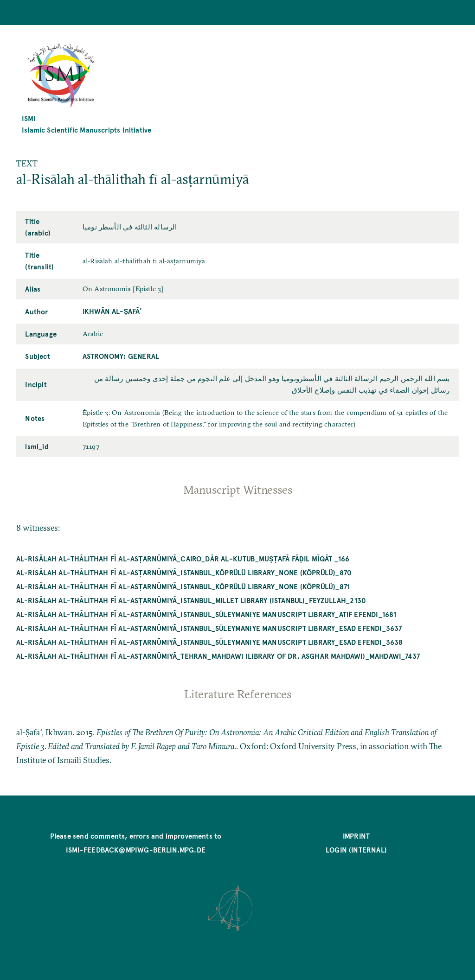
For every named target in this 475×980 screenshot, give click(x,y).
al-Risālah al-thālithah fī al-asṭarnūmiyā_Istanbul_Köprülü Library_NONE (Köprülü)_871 (183, 586)
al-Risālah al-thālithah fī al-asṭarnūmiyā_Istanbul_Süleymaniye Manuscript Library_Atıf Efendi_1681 (206, 614)
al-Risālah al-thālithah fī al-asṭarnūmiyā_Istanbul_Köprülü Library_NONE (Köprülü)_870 (184, 572)
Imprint (356, 836)
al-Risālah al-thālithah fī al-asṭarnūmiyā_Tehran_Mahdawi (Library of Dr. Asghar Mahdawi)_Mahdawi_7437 (218, 656)
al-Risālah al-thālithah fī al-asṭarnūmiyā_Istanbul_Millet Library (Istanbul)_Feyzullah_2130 (191, 600)
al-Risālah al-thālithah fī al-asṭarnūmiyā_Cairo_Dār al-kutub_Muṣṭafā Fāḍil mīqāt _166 (183, 558)
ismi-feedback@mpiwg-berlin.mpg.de (136, 850)
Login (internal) (356, 850)
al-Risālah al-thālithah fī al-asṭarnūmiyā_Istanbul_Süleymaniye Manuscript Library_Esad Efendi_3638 (210, 642)
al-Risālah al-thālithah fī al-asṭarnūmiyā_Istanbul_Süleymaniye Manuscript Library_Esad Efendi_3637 (209, 628)
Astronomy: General (121, 356)
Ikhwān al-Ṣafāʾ (112, 311)
